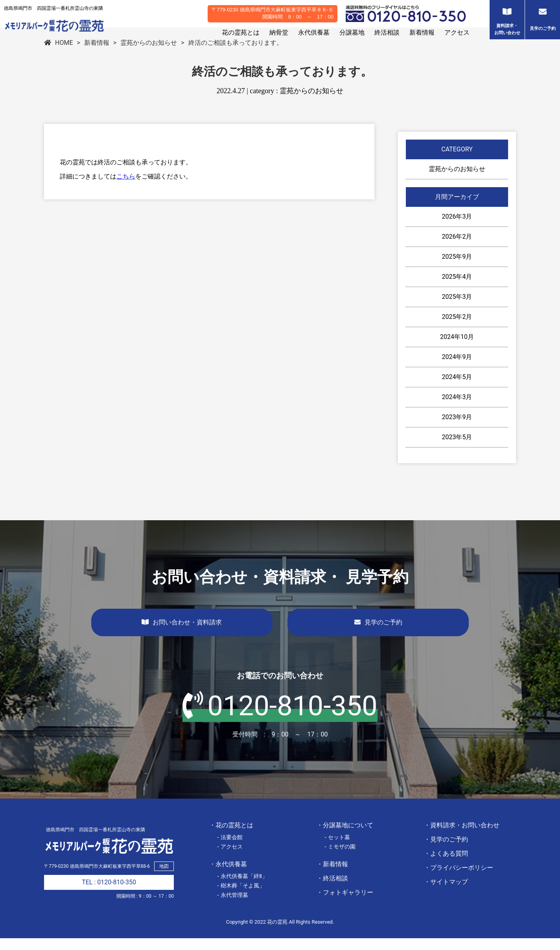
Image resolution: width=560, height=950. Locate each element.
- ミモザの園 (340, 858)
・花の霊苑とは (231, 837)
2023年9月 (457, 429)
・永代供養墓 (228, 876)
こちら (126, 188)
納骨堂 (279, 32)
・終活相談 (332, 890)
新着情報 (422, 32)
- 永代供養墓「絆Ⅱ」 (242, 888)
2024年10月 (457, 349)
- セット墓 (337, 849)
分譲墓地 (352, 32)
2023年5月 (457, 449)
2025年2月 (457, 329)
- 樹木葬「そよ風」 (241, 897)
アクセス (457, 32)
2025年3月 (457, 308)
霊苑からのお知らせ (149, 54)
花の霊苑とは (241, 32)
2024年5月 (457, 389)
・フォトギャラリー (345, 904)
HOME (58, 54)
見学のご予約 (378, 634)
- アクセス (230, 858)
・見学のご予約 (446, 851)
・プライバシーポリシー (459, 879)
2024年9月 (457, 369)
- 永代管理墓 (233, 907)
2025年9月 (457, 268)
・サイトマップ (446, 894)
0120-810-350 (280, 718)
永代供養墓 (314, 32)
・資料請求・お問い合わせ (462, 837)
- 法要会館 (230, 849)
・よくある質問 (446, 865)
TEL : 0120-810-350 (109, 894)
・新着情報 (332, 876)
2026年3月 (457, 228)
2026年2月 (457, 248)
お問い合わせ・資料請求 (182, 634)
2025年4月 (457, 288)
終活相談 (387, 32)
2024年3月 (457, 409)
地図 (164, 878)
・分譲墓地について (345, 837)
